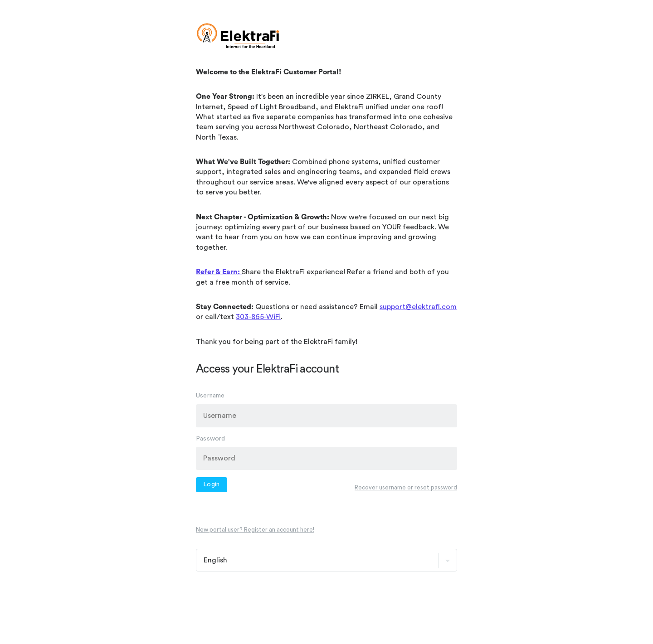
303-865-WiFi (258, 317)
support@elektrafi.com (418, 307)
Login (212, 484)
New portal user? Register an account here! (255, 530)
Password (211, 438)
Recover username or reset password (406, 487)
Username (210, 396)
